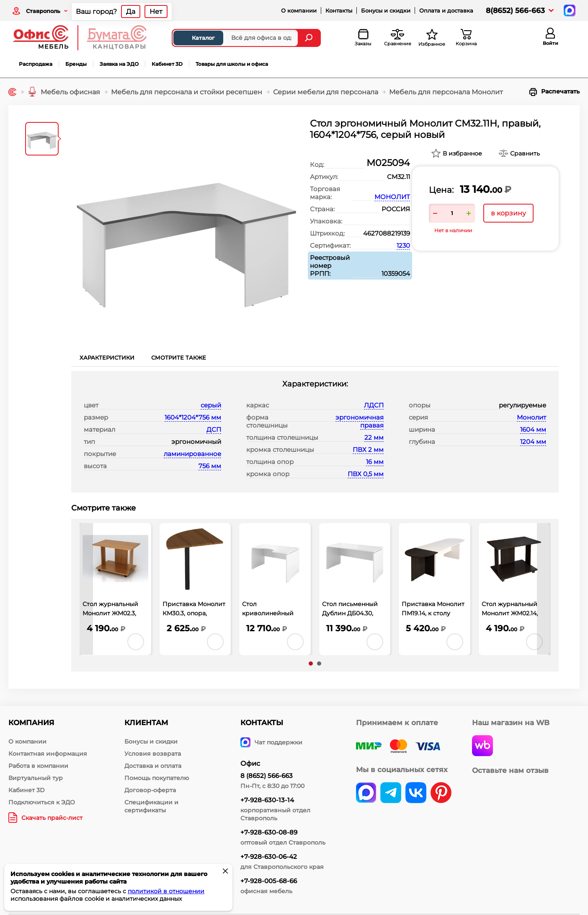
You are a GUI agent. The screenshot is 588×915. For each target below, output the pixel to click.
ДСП (214, 429)
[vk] (366, 793)
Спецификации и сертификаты (151, 806)
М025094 (388, 163)
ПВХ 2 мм (368, 450)
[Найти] (310, 38)
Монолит (531, 417)
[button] (311, 664)
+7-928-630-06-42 (269, 857)
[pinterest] (441, 793)
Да (131, 12)
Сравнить (525, 153)
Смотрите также (179, 358)
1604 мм (533, 429)
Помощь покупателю (157, 778)
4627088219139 (387, 233)
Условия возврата (153, 754)
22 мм (374, 437)
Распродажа (36, 64)
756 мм (210, 466)
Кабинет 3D (167, 64)
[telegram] (391, 793)
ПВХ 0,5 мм (366, 474)
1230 (403, 245)
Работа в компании (38, 766)
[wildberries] (482, 747)
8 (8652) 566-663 (267, 776)
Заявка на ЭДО (119, 64)
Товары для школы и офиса (232, 64)
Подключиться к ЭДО (42, 802)
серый (211, 405)
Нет (156, 12)
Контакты (339, 10)
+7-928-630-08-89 (269, 832)
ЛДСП (374, 405)
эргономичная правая (360, 421)
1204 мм (533, 442)
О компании (299, 10)
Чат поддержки (271, 742)
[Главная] (12, 92)
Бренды (76, 64)
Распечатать (554, 92)
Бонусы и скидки (386, 10)
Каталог (196, 38)
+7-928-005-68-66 (269, 881)
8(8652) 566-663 (515, 10)
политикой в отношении (166, 891)
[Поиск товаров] (235, 38)
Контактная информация (48, 754)
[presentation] (86, 589)
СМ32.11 (398, 177)
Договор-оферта (150, 790)
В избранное (462, 153)
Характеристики (107, 358)
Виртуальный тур (36, 778)
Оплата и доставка (446, 10)
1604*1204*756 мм (193, 417)
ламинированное (192, 454)
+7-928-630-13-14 (267, 800)
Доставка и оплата (153, 766)
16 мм (375, 462)
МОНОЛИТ (392, 197)
